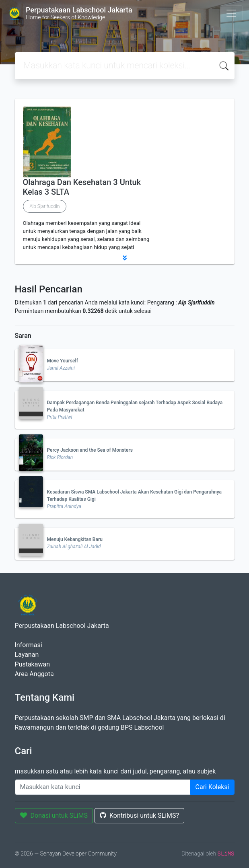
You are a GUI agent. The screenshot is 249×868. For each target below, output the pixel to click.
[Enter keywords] (103, 787)
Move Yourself (63, 361)
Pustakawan (32, 664)
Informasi (29, 645)
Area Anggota (34, 674)
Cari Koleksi (212, 787)
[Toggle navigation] (231, 13)
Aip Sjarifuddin (45, 206)
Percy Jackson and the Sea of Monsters (90, 450)
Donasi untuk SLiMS (54, 816)
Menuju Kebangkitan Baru (75, 539)
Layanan (27, 655)
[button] (125, 258)
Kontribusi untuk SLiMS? (139, 816)
